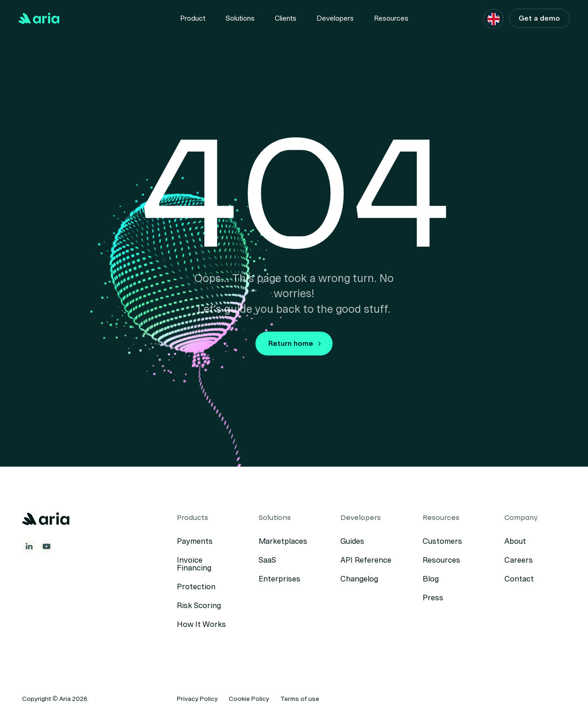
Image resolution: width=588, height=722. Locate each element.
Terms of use (300, 699)
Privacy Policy (197, 699)
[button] (494, 19)
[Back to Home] (39, 18)
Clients (286, 18)
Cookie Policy (249, 699)
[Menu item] (193, 18)
